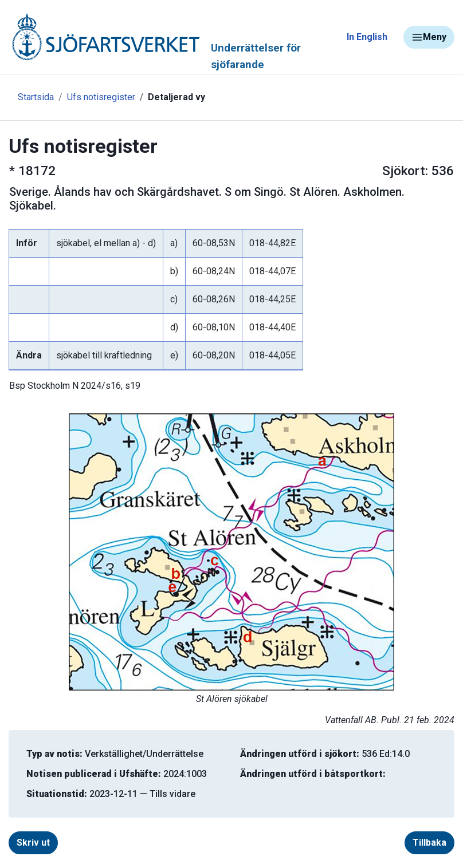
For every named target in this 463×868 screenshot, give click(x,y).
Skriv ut (33, 843)
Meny (429, 37)
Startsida (36, 97)
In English (367, 37)
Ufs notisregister (101, 97)
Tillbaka (429, 843)
